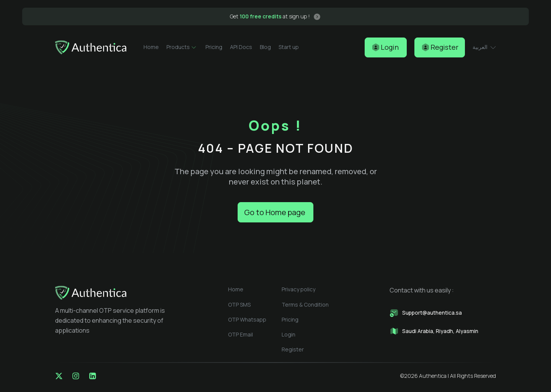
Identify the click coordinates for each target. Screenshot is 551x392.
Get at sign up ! (270, 16)
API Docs (241, 47)
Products (182, 47)
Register (293, 349)
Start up (289, 47)
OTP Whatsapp (247, 319)
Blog (265, 47)
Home (151, 47)
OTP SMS (239, 305)
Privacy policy (298, 289)
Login (289, 334)
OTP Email (240, 334)
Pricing (214, 47)
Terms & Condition (305, 305)
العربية (484, 47)
